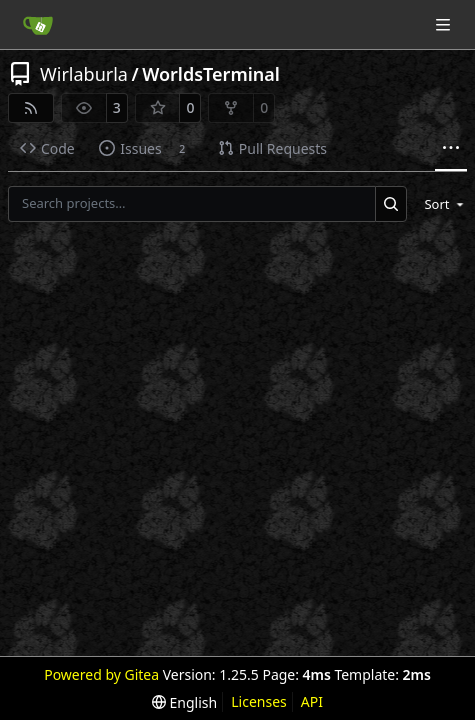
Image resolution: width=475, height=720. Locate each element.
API (312, 701)
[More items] (451, 149)
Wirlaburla (84, 74)
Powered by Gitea (101, 674)
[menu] (440, 204)
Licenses (259, 701)
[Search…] (391, 203)
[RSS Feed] (31, 108)
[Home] (38, 25)
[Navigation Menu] (445, 24)
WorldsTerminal (211, 74)
